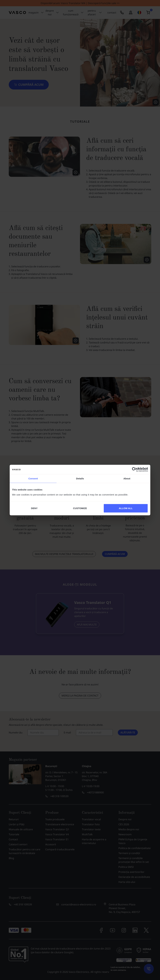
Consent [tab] (33, 479)
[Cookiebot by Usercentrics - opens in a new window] (134, 470)
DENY (34, 508)
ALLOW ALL (126, 508)
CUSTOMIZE (80, 508)
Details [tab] (80, 479)
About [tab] (127, 479)
